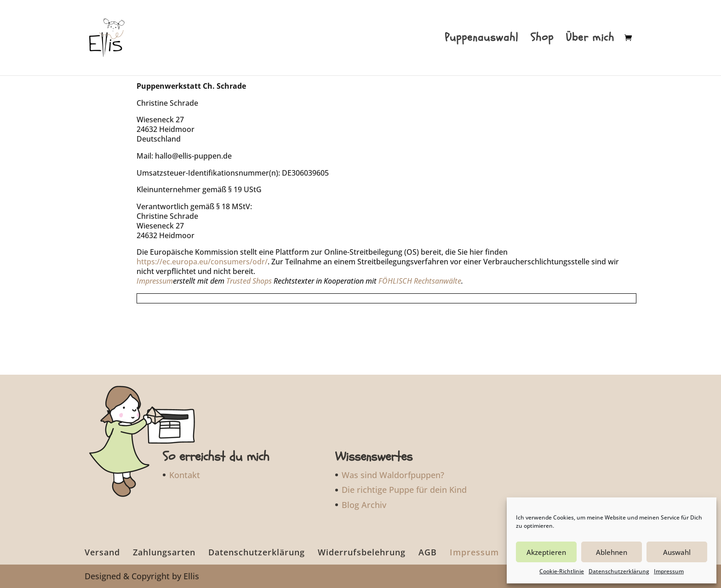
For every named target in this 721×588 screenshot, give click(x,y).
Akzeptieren (546, 552)
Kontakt (185, 475)
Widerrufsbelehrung (362, 552)
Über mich (590, 40)
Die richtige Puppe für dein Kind (404, 490)
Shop (542, 40)
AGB (428, 552)
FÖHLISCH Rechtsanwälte (420, 281)
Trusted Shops (249, 281)
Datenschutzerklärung (619, 571)
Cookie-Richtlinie (562, 571)
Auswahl (677, 552)
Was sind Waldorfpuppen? (393, 475)
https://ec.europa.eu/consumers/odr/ (202, 262)
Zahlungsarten (164, 552)
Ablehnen (612, 552)
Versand (102, 552)
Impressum (669, 571)
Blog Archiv (364, 505)
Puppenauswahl (481, 40)
